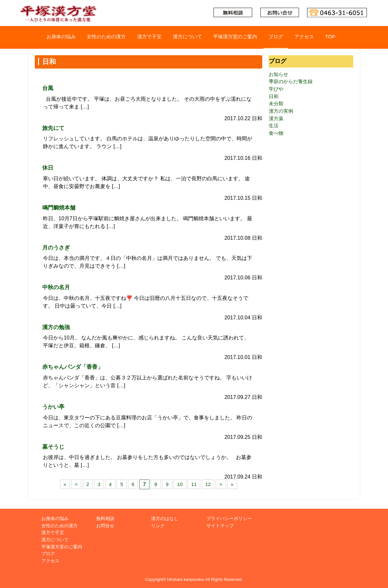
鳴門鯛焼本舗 (60, 208)
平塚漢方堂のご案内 (238, 37)
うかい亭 (54, 407)
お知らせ (279, 75)
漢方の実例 (282, 114)
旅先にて (54, 128)
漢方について (187, 37)
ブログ (281, 37)
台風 (48, 88)
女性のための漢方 (101, 37)
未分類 (277, 106)
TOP (339, 37)
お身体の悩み (53, 37)
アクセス (311, 37)
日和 (274, 98)
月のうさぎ (57, 247)
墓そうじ (54, 446)
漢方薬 (277, 121)
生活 (274, 129)
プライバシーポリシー (229, 518)
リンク (158, 526)
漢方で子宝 (147, 37)
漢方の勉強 (57, 327)
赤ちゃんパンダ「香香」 (74, 367)
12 (209, 484)
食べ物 (277, 137)
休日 (48, 168)
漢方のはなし (165, 518)
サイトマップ (220, 526)
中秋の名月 (57, 287)
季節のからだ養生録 (292, 82)
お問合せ (105, 526)
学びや (277, 90)
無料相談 (105, 518)
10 (180, 484)
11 (195, 484)
